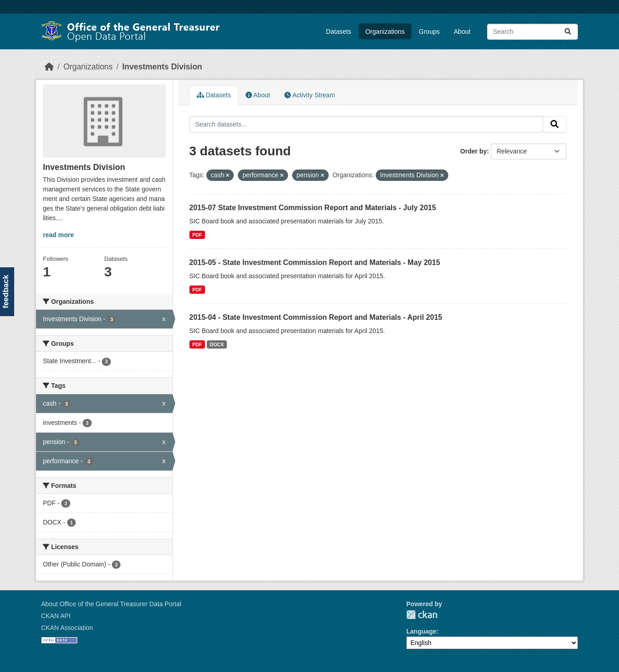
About (462, 32)
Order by (473, 151)
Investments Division (162, 67)
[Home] (49, 67)
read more (58, 235)
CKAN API (56, 616)
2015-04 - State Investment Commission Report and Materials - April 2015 (316, 317)
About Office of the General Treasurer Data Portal (111, 604)
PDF (197, 235)
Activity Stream (309, 95)
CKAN (422, 615)
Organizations (385, 32)
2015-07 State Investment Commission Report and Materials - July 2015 (313, 208)
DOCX (217, 344)
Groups (429, 32)
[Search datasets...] (532, 32)
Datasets (338, 32)
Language (421, 631)
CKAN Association (67, 628)
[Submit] (568, 32)
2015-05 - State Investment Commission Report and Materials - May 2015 (315, 262)
